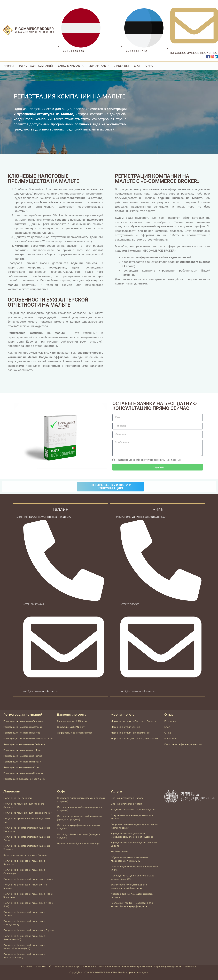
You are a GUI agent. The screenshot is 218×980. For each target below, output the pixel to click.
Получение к (11, 846)
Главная (8, 66)
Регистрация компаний (36, 66)
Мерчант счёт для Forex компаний (130, 733)
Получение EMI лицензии (18, 798)
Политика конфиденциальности (183, 744)
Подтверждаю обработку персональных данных (148, 460)
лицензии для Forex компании (34, 813)
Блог (137, 66)
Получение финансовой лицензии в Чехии (28, 879)
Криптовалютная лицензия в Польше (25, 855)
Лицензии (122, 66)
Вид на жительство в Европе (127, 798)
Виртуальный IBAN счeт (71, 727)
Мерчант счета (99, 66)
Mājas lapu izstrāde (16, 972)
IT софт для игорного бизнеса (74, 807)
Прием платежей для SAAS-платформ (79, 843)
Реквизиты (171, 738)
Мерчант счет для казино (125, 727)
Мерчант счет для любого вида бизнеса (134, 721)
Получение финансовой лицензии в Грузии (29, 930)
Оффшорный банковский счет (75, 733)
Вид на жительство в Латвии (127, 804)
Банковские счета (71, 66)
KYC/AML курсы (119, 852)
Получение (10, 813)
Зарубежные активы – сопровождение (133, 809)
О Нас (149, 66)
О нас (168, 733)
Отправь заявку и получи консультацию (110, 487)
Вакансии (170, 721)
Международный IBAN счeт (73, 721)
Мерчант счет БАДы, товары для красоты (134, 738)
